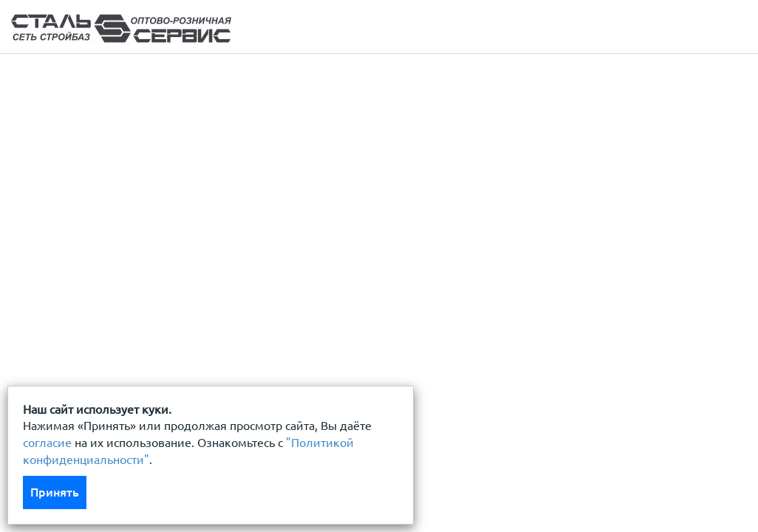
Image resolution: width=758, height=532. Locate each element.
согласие (47, 443)
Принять (55, 492)
